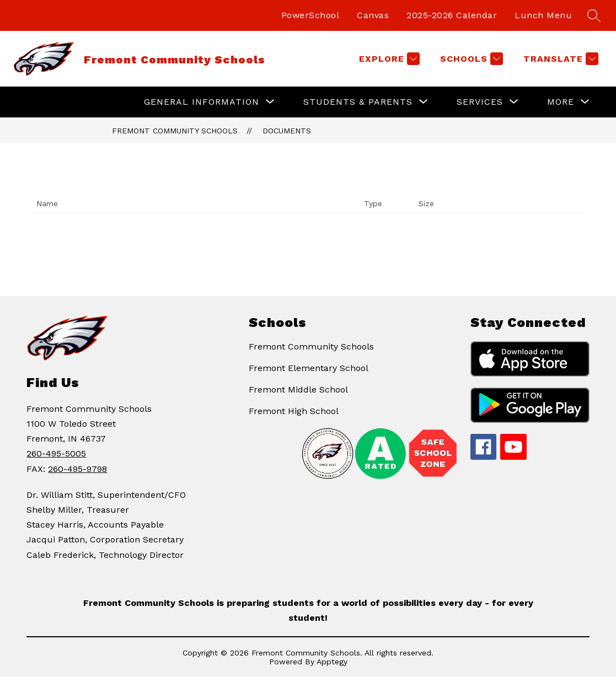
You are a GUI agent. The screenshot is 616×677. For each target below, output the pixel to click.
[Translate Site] (559, 59)
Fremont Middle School (298, 389)
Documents (287, 131)
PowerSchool (310, 15)
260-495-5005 (56, 453)
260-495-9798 (77, 469)
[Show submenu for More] (561, 102)
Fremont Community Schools (175, 131)
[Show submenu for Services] (480, 102)
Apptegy (332, 662)
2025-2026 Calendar (452, 15)
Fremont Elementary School (309, 368)
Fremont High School (294, 411)
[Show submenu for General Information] (202, 102)
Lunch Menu (543, 15)
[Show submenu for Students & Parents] (358, 102)
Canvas (373, 15)
